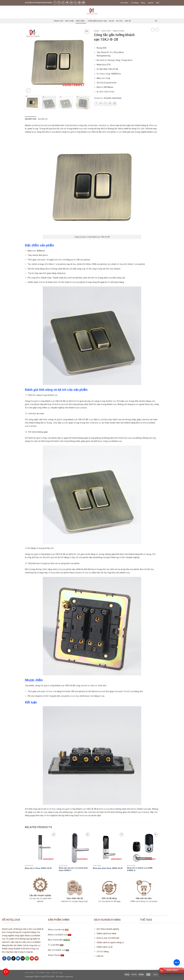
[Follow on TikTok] (63, 3)
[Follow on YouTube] (84, 3)
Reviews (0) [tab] (43, 119)
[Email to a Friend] (105, 104)
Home (96, 31)
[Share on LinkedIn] (115, 104)
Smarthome (118, 31)
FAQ (158, 3)
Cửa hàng (135, 3)
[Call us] (75, 3)
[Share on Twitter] (101, 104)
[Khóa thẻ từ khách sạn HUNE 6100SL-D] (143, 848)
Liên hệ (150, 3)
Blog (143, 3)
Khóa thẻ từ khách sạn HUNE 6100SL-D (140, 869)
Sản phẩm (81, 21)
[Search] (156, 21)
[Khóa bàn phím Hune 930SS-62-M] (109, 848)
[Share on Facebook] (96, 104)
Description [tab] (31, 119)
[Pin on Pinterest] (110, 104)
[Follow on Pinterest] (79, 3)
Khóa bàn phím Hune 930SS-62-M (108, 868)
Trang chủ (58, 21)
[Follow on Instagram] (59, 3)
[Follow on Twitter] (67, 3)
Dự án (111, 21)
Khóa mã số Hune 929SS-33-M (38, 868)
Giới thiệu (124, 3)
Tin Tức (119, 21)
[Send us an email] (71, 3)
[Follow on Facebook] (55, 3)
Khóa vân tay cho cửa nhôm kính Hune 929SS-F (73, 869)
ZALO (177, 962)
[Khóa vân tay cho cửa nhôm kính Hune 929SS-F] (75, 848)
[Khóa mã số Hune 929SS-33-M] (41, 848)
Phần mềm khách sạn (97, 21)
